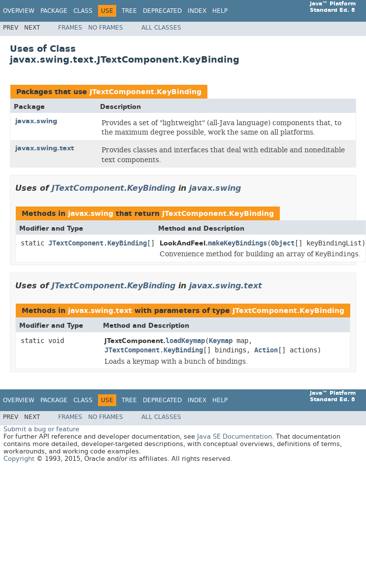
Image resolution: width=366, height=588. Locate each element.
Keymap (221, 341)
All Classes (161, 28)
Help (220, 11)
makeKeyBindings (237, 243)
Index (197, 11)
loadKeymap (185, 341)
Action (266, 350)
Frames (70, 28)
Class (83, 11)
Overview (19, 11)
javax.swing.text (45, 148)
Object (283, 243)
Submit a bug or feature (41, 429)
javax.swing (36, 121)
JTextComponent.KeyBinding (146, 92)
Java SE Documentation (234, 436)
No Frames (106, 28)
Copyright (19, 459)
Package (54, 11)
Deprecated (162, 11)
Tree (129, 11)
